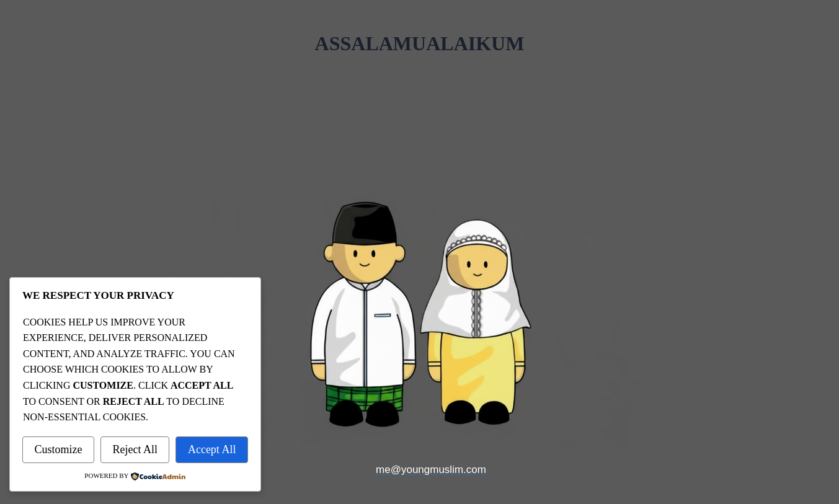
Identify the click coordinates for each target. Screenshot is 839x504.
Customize (58, 449)
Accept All (212, 449)
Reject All (135, 449)
